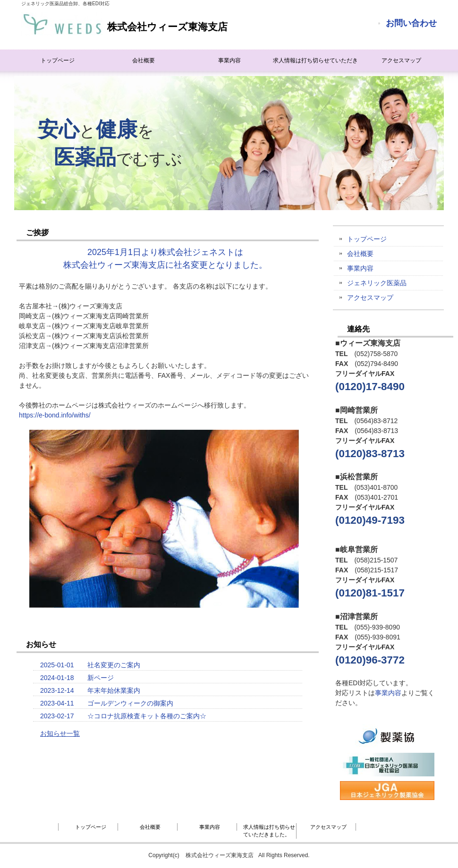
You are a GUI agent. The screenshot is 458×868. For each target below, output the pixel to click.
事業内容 (229, 60)
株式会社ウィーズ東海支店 (124, 24)
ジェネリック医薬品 (377, 283)
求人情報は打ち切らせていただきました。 (315, 64)
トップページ (58, 60)
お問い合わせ (411, 23)
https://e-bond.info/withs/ (55, 415)
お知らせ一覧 (60, 733)
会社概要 (144, 60)
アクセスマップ (401, 60)
